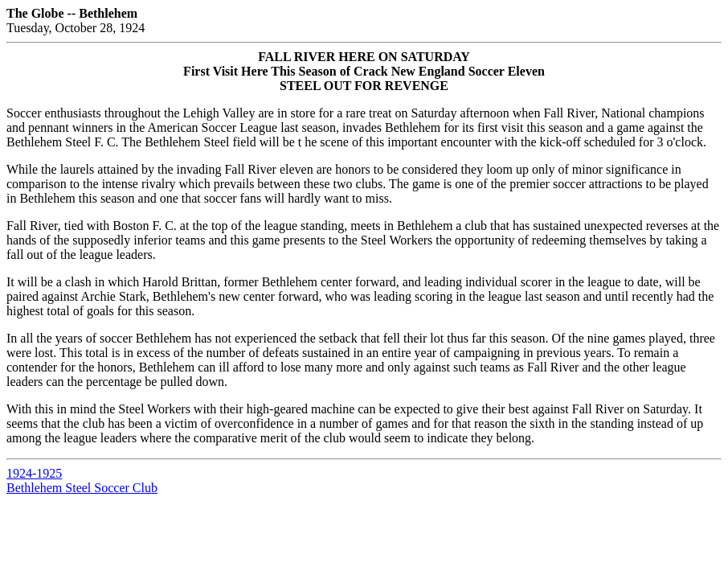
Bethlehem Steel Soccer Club (82, 488)
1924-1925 (34, 473)
